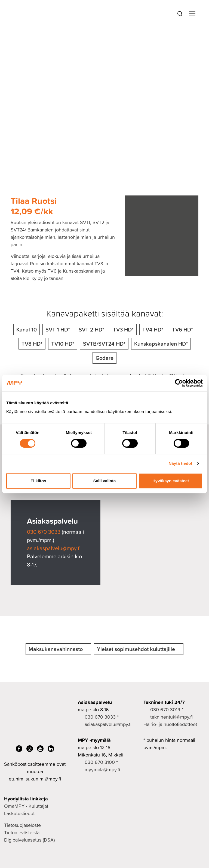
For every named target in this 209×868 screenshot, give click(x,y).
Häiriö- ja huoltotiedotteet (170, 724)
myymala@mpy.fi (102, 769)
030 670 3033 (44, 532)
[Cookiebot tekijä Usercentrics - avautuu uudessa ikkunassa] (179, 383)
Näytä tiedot (181, 463)
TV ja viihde (53, 45)
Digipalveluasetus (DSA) (29, 840)
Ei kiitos (38, 481)
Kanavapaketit (88, 45)
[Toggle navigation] (192, 14)
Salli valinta (105, 481)
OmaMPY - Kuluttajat (26, 806)
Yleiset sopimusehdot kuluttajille (136, 649)
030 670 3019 (165, 709)
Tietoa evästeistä (22, 832)
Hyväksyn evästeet (171, 481)
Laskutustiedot (19, 813)
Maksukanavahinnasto (56, 649)
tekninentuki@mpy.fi (171, 717)
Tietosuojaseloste (22, 825)
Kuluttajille (21, 45)
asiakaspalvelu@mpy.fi (54, 548)
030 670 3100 (100, 762)
